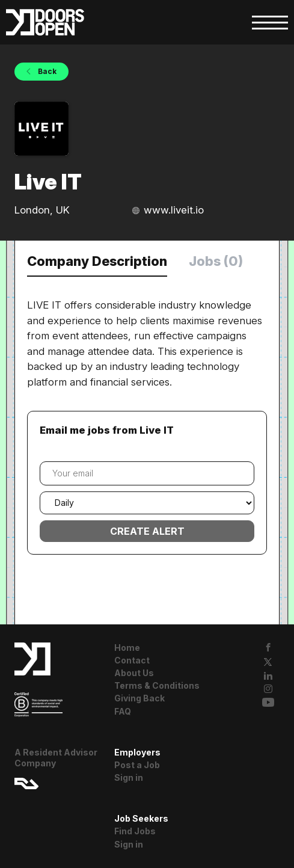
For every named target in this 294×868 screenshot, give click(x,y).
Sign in (129, 777)
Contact (132, 660)
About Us (134, 673)
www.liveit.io (174, 210)
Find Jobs (135, 831)
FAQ (123, 711)
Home (127, 648)
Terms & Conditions (157, 685)
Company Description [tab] (97, 261)
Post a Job (137, 765)
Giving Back (139, 698)
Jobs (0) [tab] (216, 261)
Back (46, 71)
